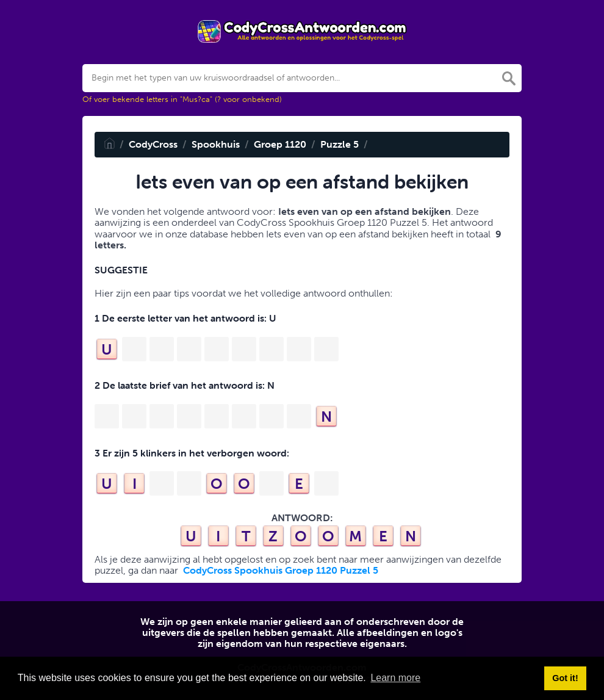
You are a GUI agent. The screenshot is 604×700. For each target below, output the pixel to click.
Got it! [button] (565, 678)
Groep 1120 (280, 144)
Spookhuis (216, 144)
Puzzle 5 (340, 144)
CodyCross (153, 144)
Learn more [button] (395, 678)
